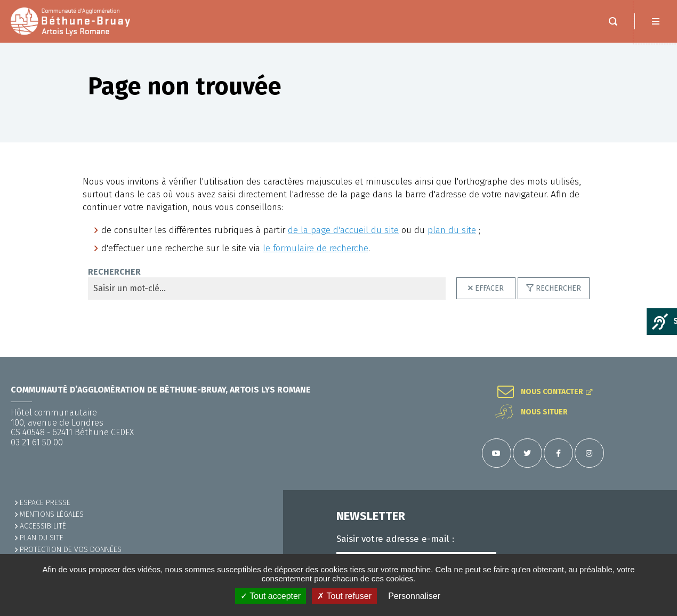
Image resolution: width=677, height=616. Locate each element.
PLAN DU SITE (42, 538)
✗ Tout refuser (344, 596)
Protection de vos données (71, 550)
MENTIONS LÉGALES (52, 514)
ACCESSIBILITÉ (43, 526)
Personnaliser (414, 596)
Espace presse (45, 503)
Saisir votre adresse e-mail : (395, 539)
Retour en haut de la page (656, 357)
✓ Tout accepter (271, 596)
